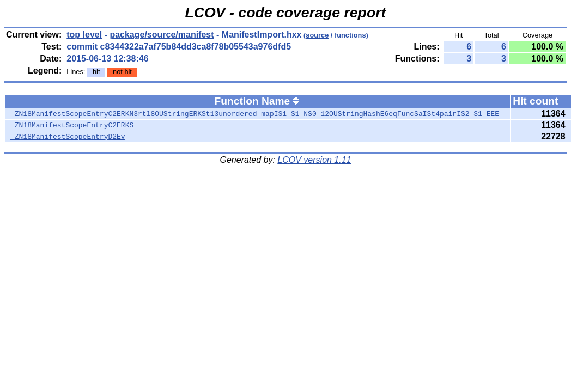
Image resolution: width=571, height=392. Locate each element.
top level (84, 35)
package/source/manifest (162, 35)
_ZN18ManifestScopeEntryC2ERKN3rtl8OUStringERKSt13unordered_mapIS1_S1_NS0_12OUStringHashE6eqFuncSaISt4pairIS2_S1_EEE (255, 114)
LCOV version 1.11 (314, 160)
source (317, 35)
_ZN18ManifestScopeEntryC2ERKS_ (74, 125)
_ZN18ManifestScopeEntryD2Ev (68, 137)
